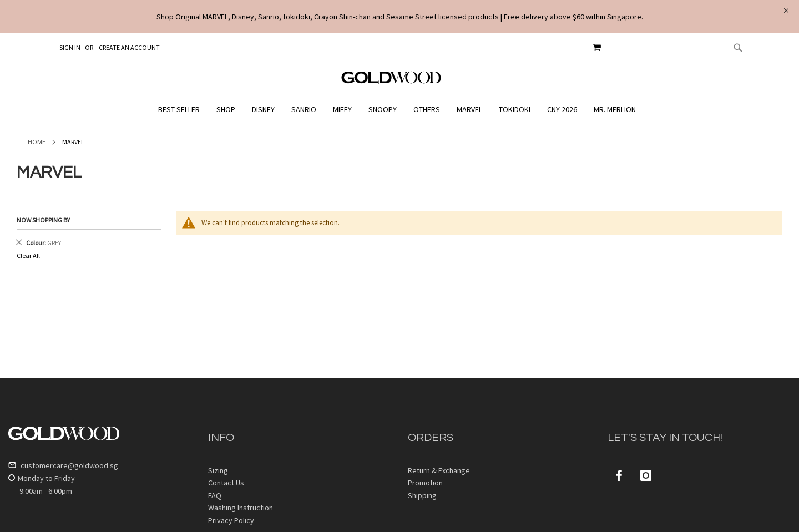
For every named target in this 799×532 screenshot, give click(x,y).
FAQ (215, 495)
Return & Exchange (439, 470)
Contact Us (226, 483)
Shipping (422, 495)
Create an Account (129, 47)
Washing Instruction (241, 508)
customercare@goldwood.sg (63, 465)
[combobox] (679, 47)
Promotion (425, 483)
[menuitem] (182, 110)
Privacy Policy (231, 520)
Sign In (70, 47)
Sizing (218, 470)
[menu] (399, 110)
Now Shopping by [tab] (43, 220)
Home (37, 142)
